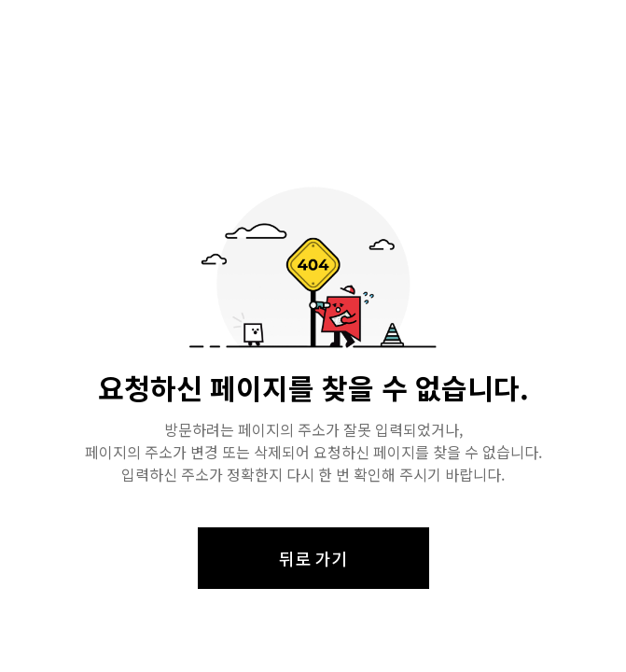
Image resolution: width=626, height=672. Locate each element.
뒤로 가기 (313, 558)
